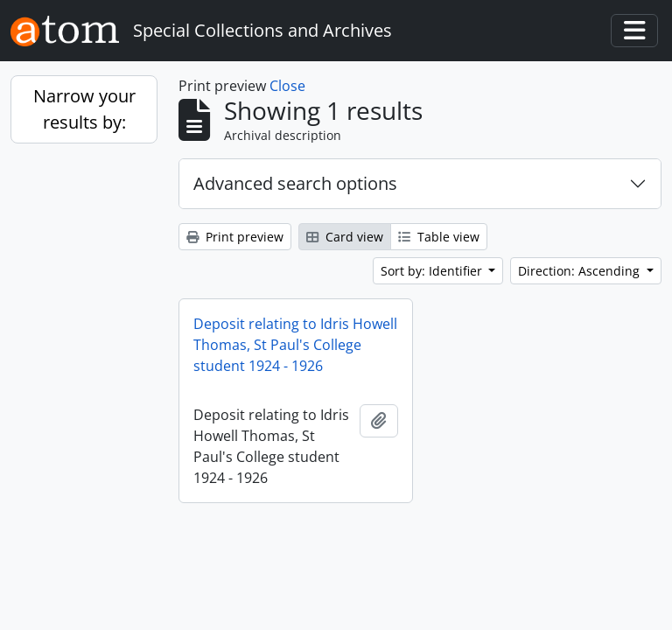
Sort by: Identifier (433, 271)
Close (287, 86)
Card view (345, 237)
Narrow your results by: (84, 109)
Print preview (235, 237)
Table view (439, 237)
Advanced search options (295, 183)
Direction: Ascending (581, 271)
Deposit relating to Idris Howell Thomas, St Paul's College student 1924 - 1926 (295, 345)
